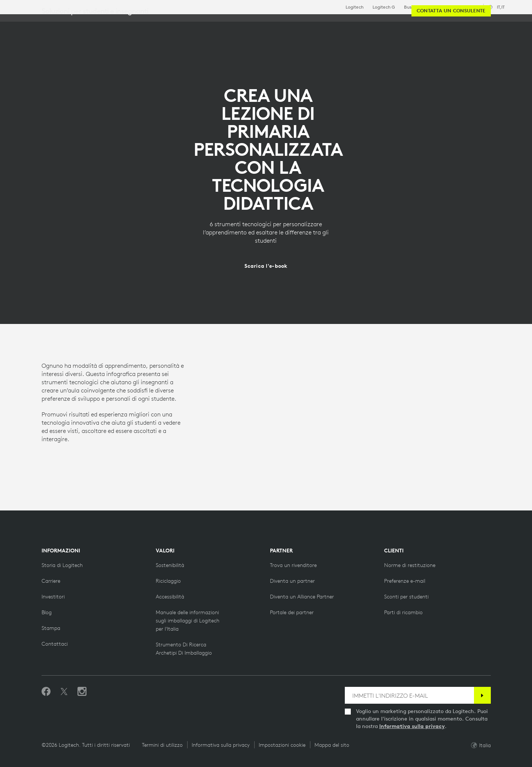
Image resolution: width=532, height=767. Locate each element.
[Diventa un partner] (292, 581)
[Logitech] (63, 23)
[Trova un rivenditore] (293, 565)
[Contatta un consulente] (451, 46)
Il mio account (476, 24)
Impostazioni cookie (282, 745)
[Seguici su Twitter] (64, 692)
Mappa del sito (332, 745)
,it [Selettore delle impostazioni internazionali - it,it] (501, 7)
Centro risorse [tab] (177, 24)
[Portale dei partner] (292, 612)
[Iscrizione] (482, 695)
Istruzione (441, 7)
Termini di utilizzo (162, 745)
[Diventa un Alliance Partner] (302, 597)
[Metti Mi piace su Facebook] (46, 692)
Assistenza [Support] (468, 7)
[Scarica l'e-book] (266, 266)
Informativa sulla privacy (412, 726)
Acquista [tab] (124, 24)
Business (413, 7)
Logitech (355, 7)
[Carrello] (499, 24)
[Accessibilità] (170, 597)
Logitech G (384, 7)
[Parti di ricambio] (403, 612)
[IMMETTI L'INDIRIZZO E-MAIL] (409, 695)
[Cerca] (436, 24)
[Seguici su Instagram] (82, 692)
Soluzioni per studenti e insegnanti (95, 46)
